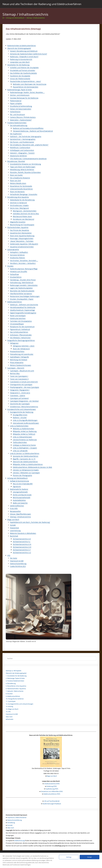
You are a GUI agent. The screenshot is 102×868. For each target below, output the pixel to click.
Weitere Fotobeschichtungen (21, 365)
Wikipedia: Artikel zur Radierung (25, 431)
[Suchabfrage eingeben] (51, 658)
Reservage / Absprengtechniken (22, 238)
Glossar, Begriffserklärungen (20, 514)
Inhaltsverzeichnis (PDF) (52, 784)
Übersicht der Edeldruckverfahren (25, 462)
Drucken (10, 266)
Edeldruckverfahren (15, 302)
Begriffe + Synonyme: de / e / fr (24, 459)
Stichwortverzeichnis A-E (22, 539)
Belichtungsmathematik (21, 498)
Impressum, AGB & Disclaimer (17, 817)
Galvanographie (13, 249)
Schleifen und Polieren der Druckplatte (24, 68)
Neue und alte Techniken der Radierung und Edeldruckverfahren (42, 4)
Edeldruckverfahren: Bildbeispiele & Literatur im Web (32, 467)
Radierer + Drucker (20, 418)
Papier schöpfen (16, 103)
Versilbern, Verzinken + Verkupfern (23, 263)
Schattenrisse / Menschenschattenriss (24, 407)
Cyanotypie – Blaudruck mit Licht (22, 371)
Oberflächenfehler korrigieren (21, 294)
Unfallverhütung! (19, 841)
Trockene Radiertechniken (17, 123)
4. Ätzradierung (11, 683)
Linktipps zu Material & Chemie (24, 445)
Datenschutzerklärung (18, 564)
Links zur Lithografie (20, 451)
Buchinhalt (14, 536)
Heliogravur (14, 343)
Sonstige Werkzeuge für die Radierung (24, 98)
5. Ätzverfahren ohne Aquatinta (16, 686)
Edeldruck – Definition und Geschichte (24, 305)
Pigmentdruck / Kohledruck (20, 329)
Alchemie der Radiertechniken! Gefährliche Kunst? (29, 54)
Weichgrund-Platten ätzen (22, 216)
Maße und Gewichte (20, 503)
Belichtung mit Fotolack (19, 360)
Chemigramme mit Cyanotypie (21, 384)
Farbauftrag (14, 274)
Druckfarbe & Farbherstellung (21, 106)
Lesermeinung (15, 531)
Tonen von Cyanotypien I (19, 376)
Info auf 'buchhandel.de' (52, 801)
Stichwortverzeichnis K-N (22, 544)
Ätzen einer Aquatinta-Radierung (22, 236)
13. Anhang (9, 706)
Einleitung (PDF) (52, 786)
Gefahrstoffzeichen (17, 506)
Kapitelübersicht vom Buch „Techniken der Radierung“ (30, 522)
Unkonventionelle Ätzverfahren (21, 189)
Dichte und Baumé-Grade (22, 495)
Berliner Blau (15, 373)
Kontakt (13, 525)
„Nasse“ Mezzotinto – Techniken (22, 241)
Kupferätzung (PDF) (52, 789)
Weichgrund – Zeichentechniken (25, 211)
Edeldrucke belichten (18, 318)
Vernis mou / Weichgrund (19, 208)
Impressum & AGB (17, 561)
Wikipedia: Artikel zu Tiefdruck (24, 434)
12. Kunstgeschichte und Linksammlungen (20, 704)
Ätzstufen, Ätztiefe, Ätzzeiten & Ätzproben (25, 172)
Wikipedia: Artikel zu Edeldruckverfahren (28, 464)
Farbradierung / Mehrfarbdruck (22, 283)
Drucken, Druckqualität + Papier (22, 299)
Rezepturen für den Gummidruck (22, 327)
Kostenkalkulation (19, 500)
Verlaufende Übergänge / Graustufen (24, 194)
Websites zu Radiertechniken (23, 429)
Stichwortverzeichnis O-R (22, 547)
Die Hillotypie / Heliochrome (20, 338)
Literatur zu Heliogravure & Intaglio (26, 470)
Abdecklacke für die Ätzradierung (22, 200)
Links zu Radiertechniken (19, 426)
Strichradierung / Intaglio (19, 205)
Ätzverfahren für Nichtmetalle (21, 186)
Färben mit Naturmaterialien (21, 109)
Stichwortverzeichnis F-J (21, 542)
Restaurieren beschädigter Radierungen (25, 296)
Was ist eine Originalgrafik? (23, 484)
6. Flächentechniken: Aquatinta (16, 689)
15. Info (8, 712)
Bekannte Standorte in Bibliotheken (23, 533)
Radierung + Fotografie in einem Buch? (24, 57)
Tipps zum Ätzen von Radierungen (23, 167)
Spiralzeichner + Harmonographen (23, 139)
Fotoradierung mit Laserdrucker (22, 354)
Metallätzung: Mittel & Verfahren (22, 170)
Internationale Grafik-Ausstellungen (26, 423)
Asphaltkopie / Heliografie (19, 357)
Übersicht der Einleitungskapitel (19, 48)
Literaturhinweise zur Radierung (25, 440)
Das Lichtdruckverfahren (19, 332)
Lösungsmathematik (20, 492)
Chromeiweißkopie (17, 324)
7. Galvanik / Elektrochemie (15, 691)
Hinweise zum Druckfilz (19, 271)
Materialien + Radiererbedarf (21, 120)
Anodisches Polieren (17, 258)
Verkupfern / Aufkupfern (19, 252)
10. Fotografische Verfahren (15, 699)
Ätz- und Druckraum (17, 114)
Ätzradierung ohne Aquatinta (18, 197)
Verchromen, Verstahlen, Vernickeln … (24, 261)
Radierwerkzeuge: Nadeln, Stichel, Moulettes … (27, 92)
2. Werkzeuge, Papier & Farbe (15, 678)
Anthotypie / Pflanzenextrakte (21, 335)
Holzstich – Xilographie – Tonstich (22, 153)
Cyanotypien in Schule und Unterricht (24, 382)
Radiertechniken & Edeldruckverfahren (22, 46)
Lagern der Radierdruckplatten (21, 288)
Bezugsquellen (15, 511)
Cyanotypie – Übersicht (16, 368)
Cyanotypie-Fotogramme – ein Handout (24, 401)
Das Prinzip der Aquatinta (20, 230)
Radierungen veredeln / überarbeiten (24, 285)
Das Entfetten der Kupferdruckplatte (23, 73)
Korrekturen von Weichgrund (23, 219)
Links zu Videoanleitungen (22, 437)
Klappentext (14, 528)
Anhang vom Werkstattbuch (17, 478)
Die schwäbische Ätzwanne (20, 178)
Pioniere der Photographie (22, 475)
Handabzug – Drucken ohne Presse (23, 280)
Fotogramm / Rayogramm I (20, 390)
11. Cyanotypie (11, 701)
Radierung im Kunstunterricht (21, 59)
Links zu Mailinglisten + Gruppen (25, 448)
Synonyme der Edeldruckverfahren (26, 456)
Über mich (9, 717)
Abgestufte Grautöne (18, 222)
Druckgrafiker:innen (20, 415)
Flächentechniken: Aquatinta (18, 227)
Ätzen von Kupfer (16, 175)
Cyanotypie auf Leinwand (19, 398)
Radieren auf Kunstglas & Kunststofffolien (28, 128)
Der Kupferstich (16, 134)
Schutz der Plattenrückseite (20, 79)
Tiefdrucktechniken (20, 442)
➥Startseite (10, 719)
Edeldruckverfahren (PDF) (52, 794)
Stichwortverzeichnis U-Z (22, 553)
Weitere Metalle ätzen (18, 183)
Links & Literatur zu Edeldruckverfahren (25, 453)
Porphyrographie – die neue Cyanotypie (25, 387)
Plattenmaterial (16, 101)
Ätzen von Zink (15, 181)
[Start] (3, 18)
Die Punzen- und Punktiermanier (22, 142)
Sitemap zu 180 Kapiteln (14, 671)
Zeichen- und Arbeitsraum (20, 95)
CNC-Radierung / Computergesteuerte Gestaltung (28, 159)
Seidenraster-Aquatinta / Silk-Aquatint (24, 244)
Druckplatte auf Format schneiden (23, 70)
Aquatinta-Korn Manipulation (21, 233)
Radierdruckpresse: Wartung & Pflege (24, 269)
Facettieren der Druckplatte (20, 76)
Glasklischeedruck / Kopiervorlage (22, 310)
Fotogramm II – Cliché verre (20, 393)
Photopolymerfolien (17, 351)
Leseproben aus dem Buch (20, 62)
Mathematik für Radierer (19, 489)
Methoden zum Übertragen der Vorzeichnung (30, 84)
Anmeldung (11, 823)
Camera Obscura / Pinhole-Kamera (23, 117)
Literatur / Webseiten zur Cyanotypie (26, 473)
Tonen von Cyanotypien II (19, 379)
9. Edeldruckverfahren (13, 696)
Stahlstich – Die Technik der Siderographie (26, 136)
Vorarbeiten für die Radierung (18, 65)
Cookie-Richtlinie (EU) (18, 566)
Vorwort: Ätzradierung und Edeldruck (24, 51)
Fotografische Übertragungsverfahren (21, 340)
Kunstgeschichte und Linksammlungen (22, 409)
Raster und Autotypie (18, 316)
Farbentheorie (15, 112)
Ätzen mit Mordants (17, 192)
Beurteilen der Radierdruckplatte (22, 291)
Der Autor (14, 558)
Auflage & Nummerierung (19, 481)
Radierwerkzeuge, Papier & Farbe (20, 90)
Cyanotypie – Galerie (18, 396)
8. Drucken (9, 694)
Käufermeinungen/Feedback (52, 804)
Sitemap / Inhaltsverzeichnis (36, 18)
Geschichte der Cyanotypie (20, 404)
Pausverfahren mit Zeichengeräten (26, 87)
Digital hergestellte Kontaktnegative (23, 313)
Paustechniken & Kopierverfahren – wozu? (25, 81)
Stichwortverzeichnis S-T (22, 550)
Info (9, 555)
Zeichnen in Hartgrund (18, 203)
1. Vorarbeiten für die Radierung (16, 676)
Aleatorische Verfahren (18, 156)
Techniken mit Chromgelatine (21, 321)
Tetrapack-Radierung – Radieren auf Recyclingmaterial (33, 131)
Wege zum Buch (13, 519)
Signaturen (17, 486)
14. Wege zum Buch (12, 709)
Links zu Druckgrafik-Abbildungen (25, 420)
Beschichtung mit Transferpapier (22, 225)
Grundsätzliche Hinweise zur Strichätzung (25, 164)
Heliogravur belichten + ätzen (24, 346)
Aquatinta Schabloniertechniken (22, 247)
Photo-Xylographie (17, 363)
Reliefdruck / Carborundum (20, 148)
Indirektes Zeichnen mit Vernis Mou (26, 214)
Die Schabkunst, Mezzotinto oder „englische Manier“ (29, 145)
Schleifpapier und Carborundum (22, 150)
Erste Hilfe (14, 508)
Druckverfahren (16, 277)
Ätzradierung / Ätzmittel (16, 161)
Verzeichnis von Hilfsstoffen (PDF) (52, 791)
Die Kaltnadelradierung (19, 125)
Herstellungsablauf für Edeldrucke (23, 307)
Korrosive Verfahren (17, 255)
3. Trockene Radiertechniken (15, 681)
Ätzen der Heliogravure (21, 349)
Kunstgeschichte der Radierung (22, 412)
